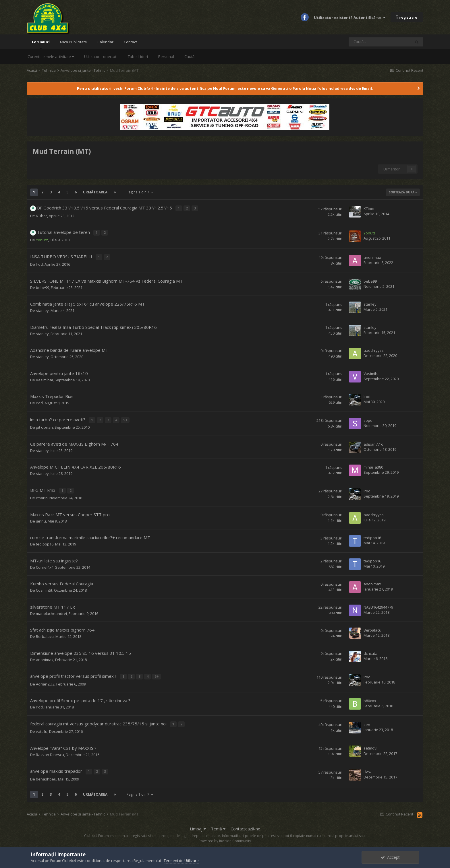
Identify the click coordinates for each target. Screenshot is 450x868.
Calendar (105, 42)
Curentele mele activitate (51, 57)
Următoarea (95, 192)
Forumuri (41, 44)
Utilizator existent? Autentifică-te (350, 18)
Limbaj (198, 824)
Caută (189, 57)
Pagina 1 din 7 (140, 192)
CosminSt (44, 588)
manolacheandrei (51, 611)
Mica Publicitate (74, 42)
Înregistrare (407, 17)
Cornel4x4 (45, 565)
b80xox (370, 698)
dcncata (370, 651)
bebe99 (43, 287)
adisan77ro (373, 442)
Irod (39, 263)
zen (367, 721)
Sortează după (403, 192)
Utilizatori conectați (101, 57)
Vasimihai (44, 379)
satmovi (370, 744)
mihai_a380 (373, 465)
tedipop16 (45, 542)
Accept (390, 857)
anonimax (372, 257)
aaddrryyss (374, 349)
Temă (218, 824)
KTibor (41, 215)
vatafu (42, 728)
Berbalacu (45, 634)
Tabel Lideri (138, 57)
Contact (130, 42)
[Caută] (380, 42)
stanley (42, 310)
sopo (368, 419)
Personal (166, 57)
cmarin (42, 496)
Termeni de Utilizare (181, 861)
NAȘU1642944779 (378, 605)
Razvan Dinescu (50, 751)
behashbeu (46, 774)
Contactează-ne (245, 824)
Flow (367, 768)
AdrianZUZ (45, 681)
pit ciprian (44, 426)
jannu (41, 519)
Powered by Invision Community (225, 837)
